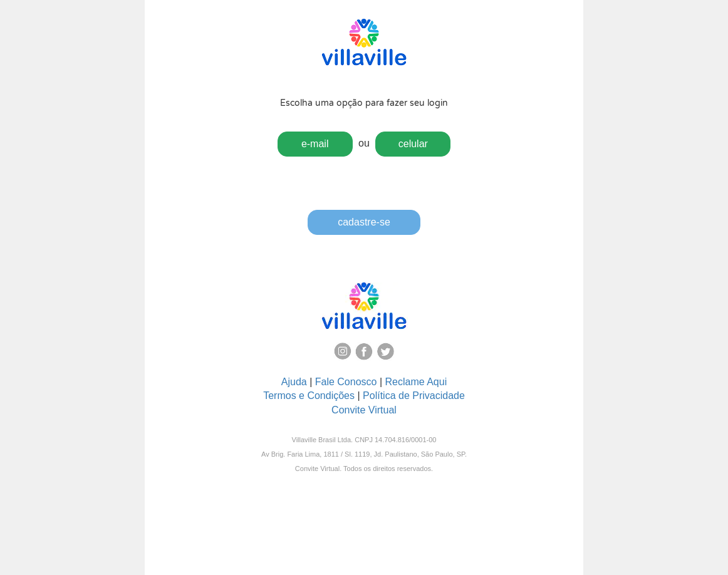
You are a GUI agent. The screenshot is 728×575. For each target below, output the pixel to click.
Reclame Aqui (416, 382)
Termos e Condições (309, 396)
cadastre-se (364, 222)
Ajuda (294, 382)
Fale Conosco (346, 382)
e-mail (315, 144)
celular (413, 144)
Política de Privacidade (414, 396)
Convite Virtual (364, 410)
